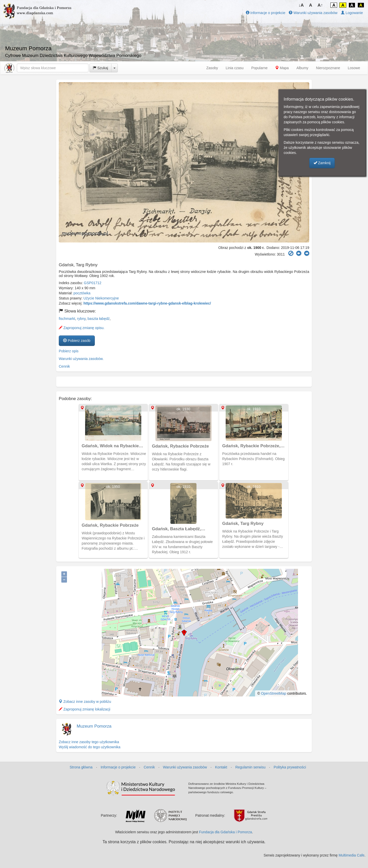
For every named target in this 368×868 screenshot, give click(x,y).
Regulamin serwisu (250, 767)
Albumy (302, 68)
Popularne (259, 68)
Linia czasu (235, 68)
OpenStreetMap (274, 693)
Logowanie (352, 13)
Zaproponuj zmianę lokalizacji (85, 709)
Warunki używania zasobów (313, 13)
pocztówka (82, 293)
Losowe (354, 68)
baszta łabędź (99, 319)
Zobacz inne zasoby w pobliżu (85, 702)
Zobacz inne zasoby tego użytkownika (89, 742)
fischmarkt (67, 319)
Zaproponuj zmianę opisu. (82, 328)
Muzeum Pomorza (94, 726)
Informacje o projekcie (266, 13)
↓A (301, 5)
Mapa (282, 68)
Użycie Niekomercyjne (101, 298)
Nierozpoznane (328, 68)
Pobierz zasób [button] (77, 341)
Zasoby (212, 68)
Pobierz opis (69, 351)
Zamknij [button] (322, 163)
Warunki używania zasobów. (81, 359)
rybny (81, 319)
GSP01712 (93, 283)
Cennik (64, 366)
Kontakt (221, 767)
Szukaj (100, 68)
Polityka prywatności (290, 767)
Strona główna (81, 767)
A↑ (320, 5)
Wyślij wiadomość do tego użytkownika (90, 747)
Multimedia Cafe (352, 855)
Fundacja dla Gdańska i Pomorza (226, 832)
